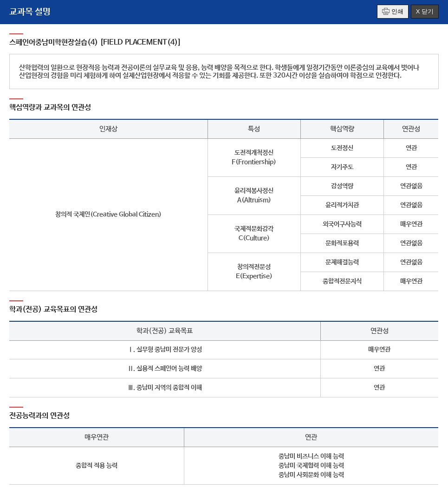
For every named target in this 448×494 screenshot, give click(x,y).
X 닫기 (425, 11)
